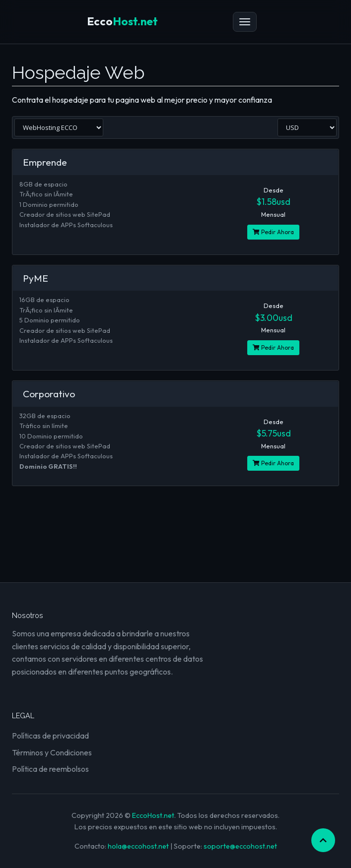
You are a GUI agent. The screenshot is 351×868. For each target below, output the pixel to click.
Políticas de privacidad (50, 736)
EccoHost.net (153, 815)
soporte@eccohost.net (240, 846)
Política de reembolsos (50, 769)
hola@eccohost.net (138, 846)
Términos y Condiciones (52, 752)
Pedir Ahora (273, 232)
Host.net (122, 21)
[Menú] (245, 22)
